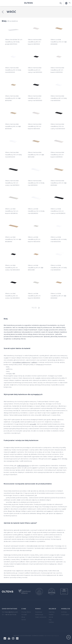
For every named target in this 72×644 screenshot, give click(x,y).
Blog (23, 617)
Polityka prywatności (26, 636)
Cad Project (65, 615)
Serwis (24, 620)
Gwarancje (39, 612)
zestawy (55, 459)
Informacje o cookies (38, 636)
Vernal (51, 617)
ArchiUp (64, 612)
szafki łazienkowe (23, 466)
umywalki (33, 424)
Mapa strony (16, 636)
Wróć (11, 12)
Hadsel (51, 615)
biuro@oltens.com (12, 612)
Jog (50, 620)
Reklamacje (39, 615)
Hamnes (52, 612)
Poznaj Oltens (26, 612)
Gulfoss (51, 622)
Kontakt (24, 615)
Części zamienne (41, 617)
